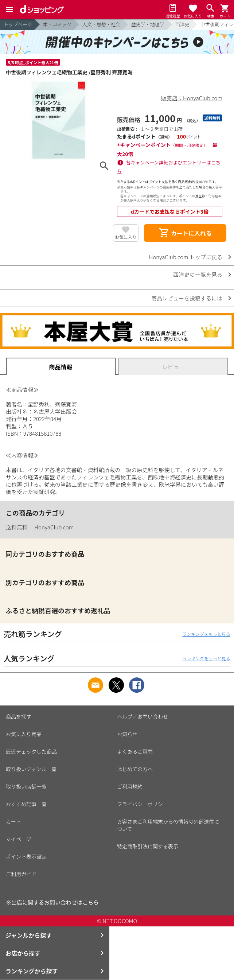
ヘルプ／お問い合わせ (143, 716)
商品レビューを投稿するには (187, 298)
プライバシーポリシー (143, 804)
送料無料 (17, 527)
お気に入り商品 (24, 734)
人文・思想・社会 (101, 24)
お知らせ (127, 734)
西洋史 (182, 24)
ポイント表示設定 (26, 856)
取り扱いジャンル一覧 (31, 769)
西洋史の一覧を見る (198, 274)
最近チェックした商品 (31, 751)
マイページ (19, 839)
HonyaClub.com (54, 527)
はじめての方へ (135, 769)
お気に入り (126, 237)
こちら (91, 902)
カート (13, 821)
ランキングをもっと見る (206, 634)
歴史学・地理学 (148, 24)
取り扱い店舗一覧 (26, 786)
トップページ (18, 24)
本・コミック (57, 24)
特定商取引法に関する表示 (148, 846)
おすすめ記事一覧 (26, 804)
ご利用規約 (130, 786)
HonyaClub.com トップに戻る (186, 257)
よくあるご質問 (135, 751)
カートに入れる (185, 233)
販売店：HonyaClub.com (192, 98)
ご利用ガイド (21, 874)
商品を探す (19, 716)
